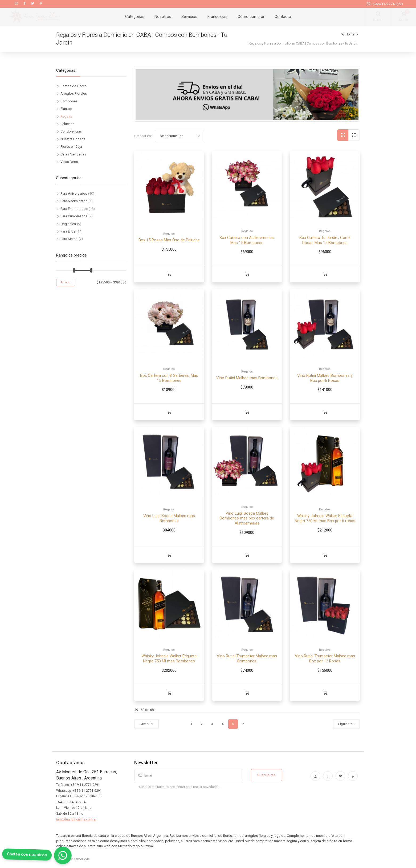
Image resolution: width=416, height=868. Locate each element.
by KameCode (79, 859)
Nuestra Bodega (73, 139)
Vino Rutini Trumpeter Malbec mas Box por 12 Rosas (325, 659)
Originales (68, 224)
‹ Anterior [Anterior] (146, 724)
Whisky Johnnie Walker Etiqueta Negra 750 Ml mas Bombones (169, 659)
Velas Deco (69, 162)
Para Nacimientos (74, 201)
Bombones (69, 101)
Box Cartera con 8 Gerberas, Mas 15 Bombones (169, 378)
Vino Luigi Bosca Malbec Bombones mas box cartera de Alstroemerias (247, 518)
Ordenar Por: (143, 136)
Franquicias (217, 17)
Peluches (67, 124)
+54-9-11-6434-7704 (71, 802)
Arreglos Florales (74, 93)
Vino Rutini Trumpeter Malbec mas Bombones (247, 659)
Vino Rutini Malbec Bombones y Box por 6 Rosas (325, 378)
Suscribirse (266, 775)
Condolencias (71, 131)
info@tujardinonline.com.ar (76, 819)
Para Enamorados (74, 209)
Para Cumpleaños (74, 216)
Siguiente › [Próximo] (346, 724)
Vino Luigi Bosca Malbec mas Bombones (169, 518)
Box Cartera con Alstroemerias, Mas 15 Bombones (247, 240)
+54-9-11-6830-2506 (88, 796)
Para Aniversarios (74, 193)
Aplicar (66, 282)
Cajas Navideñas (73, 154)
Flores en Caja (71, 147)
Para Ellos (68, 231)
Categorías (135, 17)
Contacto (283, 17)
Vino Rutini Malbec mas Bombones (247, 378)
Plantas (66, 109)
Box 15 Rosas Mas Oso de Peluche (169, 240)
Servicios (189, 17)
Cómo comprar (251, 17)
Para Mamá (69, 239)
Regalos (169, 234)
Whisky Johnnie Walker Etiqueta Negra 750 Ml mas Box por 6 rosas (325, 518)
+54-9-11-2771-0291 (385, 4)
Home (350, 34)
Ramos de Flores (74, 86)
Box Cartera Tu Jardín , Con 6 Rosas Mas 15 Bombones (325, 240)
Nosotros (163, 17)
